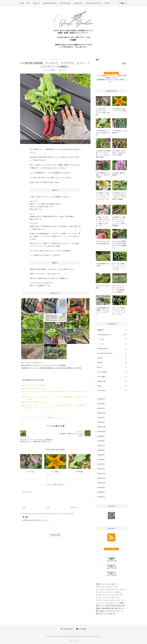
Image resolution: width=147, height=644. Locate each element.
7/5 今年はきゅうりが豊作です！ (119, 132)
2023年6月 (101, 450)
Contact (107, 3)
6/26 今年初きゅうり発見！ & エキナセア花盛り (103, 175)
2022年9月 (101, 487)
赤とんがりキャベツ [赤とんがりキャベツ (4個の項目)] (116, 611)
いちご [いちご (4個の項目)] (103, 584)
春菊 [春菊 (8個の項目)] (119, 605)
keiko (53, 70)
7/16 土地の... (55, 472)
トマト (113, 344)
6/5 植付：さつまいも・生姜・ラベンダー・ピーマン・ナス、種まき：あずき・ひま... (103, 221)
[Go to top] (73, 641)
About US (36, 3)
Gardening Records (49, 3)
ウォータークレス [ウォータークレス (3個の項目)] (102, 589)
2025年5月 (101, 408)
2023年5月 (101, 455)
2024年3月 (101, 422)
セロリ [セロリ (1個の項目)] (113, 597)
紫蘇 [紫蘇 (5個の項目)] (112, 608)
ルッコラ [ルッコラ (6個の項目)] (106, 603)
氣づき (112, 367)
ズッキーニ (34, 418)
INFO (29, 3)
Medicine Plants (65, 3)
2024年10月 (101, 413)
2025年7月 (101, 399)
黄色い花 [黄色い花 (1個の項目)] (112, 614)
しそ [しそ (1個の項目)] (116, 584)
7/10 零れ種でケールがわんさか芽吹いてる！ (103, 133)
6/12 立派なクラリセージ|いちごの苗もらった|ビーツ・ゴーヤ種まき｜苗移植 (119, 196)
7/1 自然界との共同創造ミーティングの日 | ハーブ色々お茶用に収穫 (103, 154)
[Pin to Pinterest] (54, 426)
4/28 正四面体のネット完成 (103, 265)
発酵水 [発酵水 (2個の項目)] (98, 608)
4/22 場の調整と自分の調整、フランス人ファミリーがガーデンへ (103, 311)
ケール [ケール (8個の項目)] (111, 595)
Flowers (112, 358)
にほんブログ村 (111, 561)
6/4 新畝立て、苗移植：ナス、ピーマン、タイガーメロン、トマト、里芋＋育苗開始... (119, 221)
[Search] (126, 3)
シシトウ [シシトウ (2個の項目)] (99, 597)
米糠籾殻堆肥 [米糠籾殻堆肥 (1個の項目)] (106, 608)
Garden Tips (78, 3)
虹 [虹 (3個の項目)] (106, 611)
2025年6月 (101, 404)
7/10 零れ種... (79, 472)
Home (22, 3)
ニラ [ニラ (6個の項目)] (118, 597)
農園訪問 (112, 330)
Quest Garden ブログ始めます (35, 388)
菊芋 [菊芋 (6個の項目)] (97, 611)
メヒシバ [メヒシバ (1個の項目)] (99, 603)
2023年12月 (101, 427)
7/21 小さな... (31, 472)
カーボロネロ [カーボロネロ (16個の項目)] (117, 592)
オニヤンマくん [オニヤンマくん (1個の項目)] (114, 589)
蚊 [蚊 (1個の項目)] (108, 611)
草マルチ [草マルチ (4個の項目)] (122, 608)
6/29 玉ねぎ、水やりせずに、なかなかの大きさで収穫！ (119, 153)
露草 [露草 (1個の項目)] (97, 614)
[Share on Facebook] (50, 426)
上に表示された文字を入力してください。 (36, 520)
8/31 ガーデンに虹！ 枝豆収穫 (35, 385)
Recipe (112, 362)
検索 (97, 60)
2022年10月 (101, 483)
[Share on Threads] (59, 426)
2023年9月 (101, 436)
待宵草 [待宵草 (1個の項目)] (108, 605)
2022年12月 (101, 473)
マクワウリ (24, 418)
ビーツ (42, 418)
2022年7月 (101, 497)
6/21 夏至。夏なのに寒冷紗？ (119, 174)
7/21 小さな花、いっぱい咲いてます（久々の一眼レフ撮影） (103, 112)
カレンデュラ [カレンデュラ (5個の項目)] (107, 592)
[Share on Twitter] (52, 426)
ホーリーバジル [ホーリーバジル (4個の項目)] (115, 600)
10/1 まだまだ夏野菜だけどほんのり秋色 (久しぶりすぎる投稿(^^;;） (119, 245)
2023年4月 (101, 460)
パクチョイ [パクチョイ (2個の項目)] (100, 600)
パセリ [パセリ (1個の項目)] (106, 600)
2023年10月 (101, 432)
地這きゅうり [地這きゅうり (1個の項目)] (100, 605)
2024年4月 (101, 418)
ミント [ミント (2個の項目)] (123, 600)
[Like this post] (48, 426)
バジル (113, 339)
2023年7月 (101, 446)
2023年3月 (101, 464)
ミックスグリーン (62, 418)
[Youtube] (123, 3)
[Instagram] (120, 3)
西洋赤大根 (51, 418)
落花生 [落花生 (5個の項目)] (102, 611)
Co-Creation (112, 390)
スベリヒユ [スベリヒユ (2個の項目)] (106, 597)
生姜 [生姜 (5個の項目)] (123, 605)
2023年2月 (101, 469)
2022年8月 (101, 492)
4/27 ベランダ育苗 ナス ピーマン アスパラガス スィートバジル (119, 267)
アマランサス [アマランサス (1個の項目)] (100, 587)
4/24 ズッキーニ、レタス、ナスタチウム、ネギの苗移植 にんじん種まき (119, 289)
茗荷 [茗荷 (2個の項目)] (116, 608)
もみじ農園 (112, 376)
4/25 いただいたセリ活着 (103, 287)
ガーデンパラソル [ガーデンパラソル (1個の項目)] (102, 595)
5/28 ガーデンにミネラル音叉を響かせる (103, 242)
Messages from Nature (93, 3)
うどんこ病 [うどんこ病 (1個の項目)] (110, 584)
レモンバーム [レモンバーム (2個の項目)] (114, 603)
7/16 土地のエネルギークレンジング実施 (119, 110)
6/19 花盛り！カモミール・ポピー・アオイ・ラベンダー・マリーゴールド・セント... (103, 197)
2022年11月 (101, 478)
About (112, 386)
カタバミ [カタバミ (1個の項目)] (123, 589)
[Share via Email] (64, 426)
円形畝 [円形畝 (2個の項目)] (122, 603)
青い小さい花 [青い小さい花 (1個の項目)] (104, 614)
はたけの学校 (112, 372)
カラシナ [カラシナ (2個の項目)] (99, 592)
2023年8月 (101, 441)
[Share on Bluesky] (61, 426)
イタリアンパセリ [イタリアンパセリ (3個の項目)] (112, 587)
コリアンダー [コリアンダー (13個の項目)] (118, 595)
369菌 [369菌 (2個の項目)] (98, 584)
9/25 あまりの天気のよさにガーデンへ (37, 402)
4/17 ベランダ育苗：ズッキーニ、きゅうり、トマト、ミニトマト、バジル (119, 311)
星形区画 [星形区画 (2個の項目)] (114, 605)
